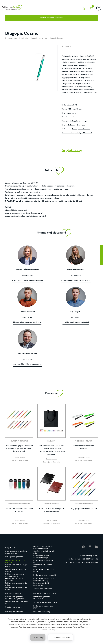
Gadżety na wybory (13, 607)
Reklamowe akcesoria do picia (44, 571)
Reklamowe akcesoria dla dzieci (16, 584)
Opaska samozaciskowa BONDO (84, 447)
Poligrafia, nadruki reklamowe (41, 584)
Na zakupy (51, 441)
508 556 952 (27, 359)
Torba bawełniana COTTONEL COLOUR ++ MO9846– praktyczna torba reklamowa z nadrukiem (51, 450)
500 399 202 (27, 276)
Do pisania (66, 46)
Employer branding (42, 612)
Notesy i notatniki (51, 504)
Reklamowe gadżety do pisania (15, 561)
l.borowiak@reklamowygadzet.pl (27, 322)
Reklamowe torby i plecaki (45, 575)
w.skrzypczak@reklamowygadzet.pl (27, 280)
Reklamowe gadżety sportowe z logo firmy (14, 598)
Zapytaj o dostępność (81, 121)
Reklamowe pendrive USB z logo (17, 602)
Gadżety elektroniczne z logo (43, 566)
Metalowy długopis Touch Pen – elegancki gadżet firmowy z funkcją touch (19, 448)
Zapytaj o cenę (72, 150)
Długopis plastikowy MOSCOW (84, 508)
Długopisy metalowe (19, 441)
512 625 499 (76, 276)
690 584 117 (76, 317)
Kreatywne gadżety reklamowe (42, 598)
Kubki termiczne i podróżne (19, 504)
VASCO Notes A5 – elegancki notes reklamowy (51, 510)
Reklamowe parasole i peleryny (15, 580)
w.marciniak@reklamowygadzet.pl (76, 280)
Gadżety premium (13, 593)
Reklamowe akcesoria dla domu (16, 589)
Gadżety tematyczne (14, 612)
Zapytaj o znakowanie (81, 129)
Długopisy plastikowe (84, 504)
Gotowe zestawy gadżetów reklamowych (17, 552)
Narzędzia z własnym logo (45, 593)
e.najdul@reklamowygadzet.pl (76, 322)
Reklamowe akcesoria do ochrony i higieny (44, 580)
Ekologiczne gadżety (14, 557)
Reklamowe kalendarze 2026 (43, 607)
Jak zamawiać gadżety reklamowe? (77, 133)
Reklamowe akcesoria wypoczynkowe (15, 575)
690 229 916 (27, 317)
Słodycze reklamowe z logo (45, 602)
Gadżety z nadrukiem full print (44, 552)
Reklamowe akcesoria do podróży (16, 571)
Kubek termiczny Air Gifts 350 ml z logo (19, 510)
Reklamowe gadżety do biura (43, 561)
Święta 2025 (10, 548)
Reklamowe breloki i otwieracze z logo (42, 557)
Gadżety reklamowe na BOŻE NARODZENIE (43, 548)
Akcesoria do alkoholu (43, 589)
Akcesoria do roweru (84, 441)
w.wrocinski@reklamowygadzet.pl (27, 364)
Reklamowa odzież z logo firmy (16, 566)
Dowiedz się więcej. (49, 629)
